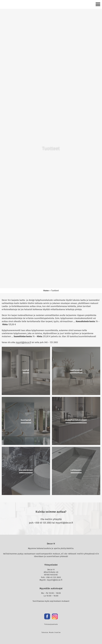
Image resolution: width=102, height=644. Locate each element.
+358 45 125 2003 (43, 523)
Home (46, 291)
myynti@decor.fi (23, 342)
